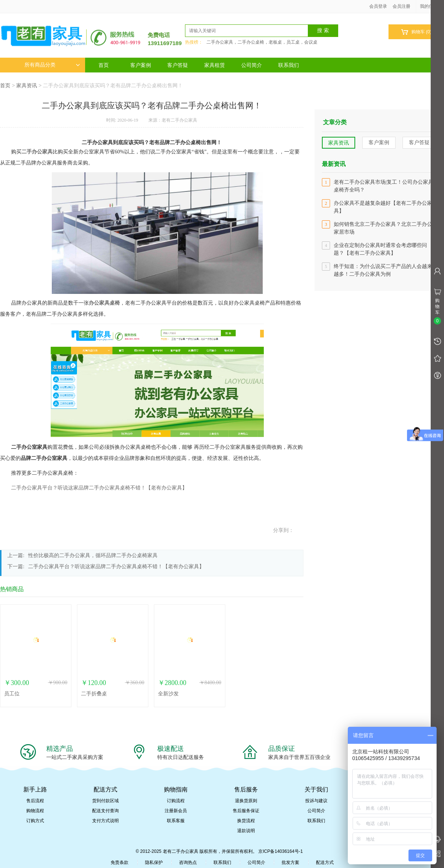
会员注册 (401, 6)
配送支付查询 (105, 811)
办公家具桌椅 (104, 303)
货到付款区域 (105, 801)
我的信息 (431, 6)
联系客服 (176, 821)
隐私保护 (154, 862)
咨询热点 (188, 862)
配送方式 (325, 862)
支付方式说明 (105, 821)
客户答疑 (178, 65)
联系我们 (289, 65)
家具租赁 (215, 65)
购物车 (416, 32)
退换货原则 (246, 801)
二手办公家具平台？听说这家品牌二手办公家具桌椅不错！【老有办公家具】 (99, 488)
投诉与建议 (316, 801)
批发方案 (290, 862)
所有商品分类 (52, 65)
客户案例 (141, 65)
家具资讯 (27, 85)
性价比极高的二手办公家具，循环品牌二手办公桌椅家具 (93, 555)
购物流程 (35, 811)
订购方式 (35, 821)
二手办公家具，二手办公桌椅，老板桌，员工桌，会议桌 (262, 42)
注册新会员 (176, 811)
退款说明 (246, 831)
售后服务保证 (246, 811)
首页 (104, 65)
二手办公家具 (37, 152)
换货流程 (246, 821)
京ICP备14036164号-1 (280, 851)
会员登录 (378, 6)
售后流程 (35, 801)
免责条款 (120, 862)
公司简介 (252, 65)
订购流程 (176, 801)
